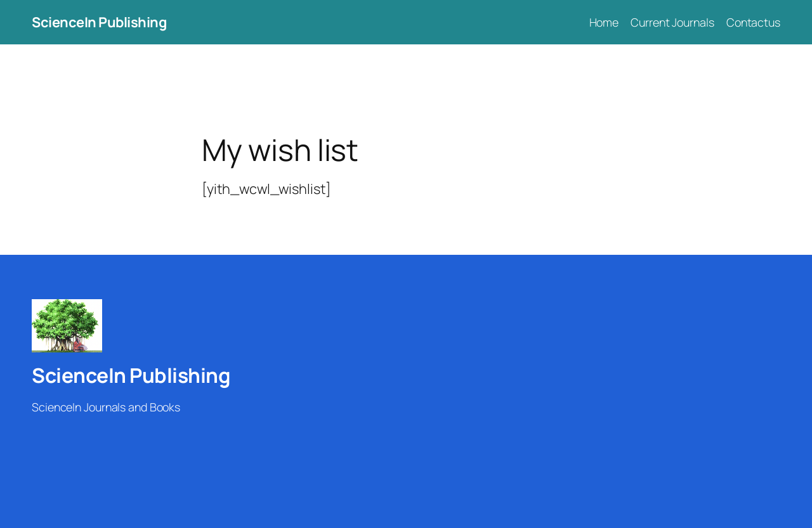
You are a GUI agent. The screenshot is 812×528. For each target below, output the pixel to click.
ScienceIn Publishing (99, 22)
